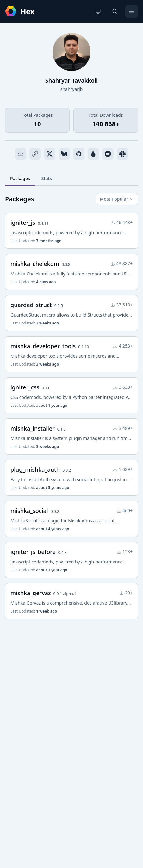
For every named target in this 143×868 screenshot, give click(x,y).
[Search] (115, 11)
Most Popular (117, 199)
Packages (20, 178)
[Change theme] (98, 11)
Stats (47, 178)
